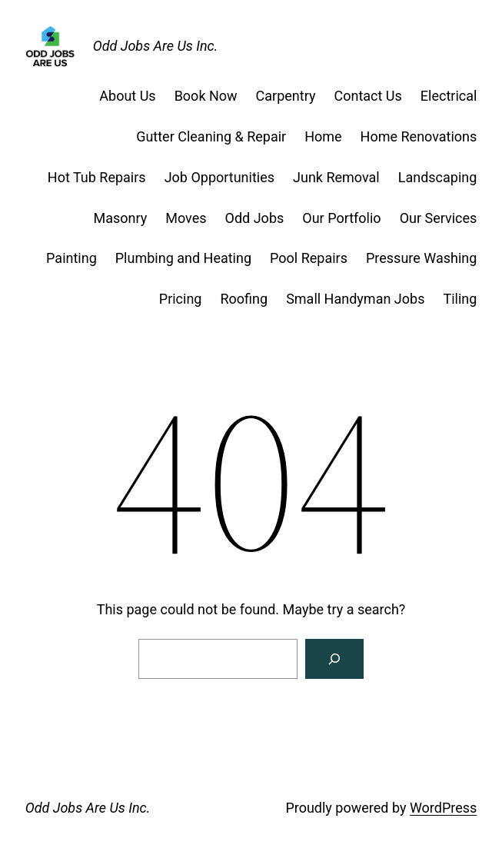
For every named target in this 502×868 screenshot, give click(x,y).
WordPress (443, 808)
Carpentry (286, 96)
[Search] (334, 659)
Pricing (181, 299)
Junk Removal (336, 177)
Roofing (244, 299)
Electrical (449, 96)
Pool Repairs (309, 258)
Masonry (120, 218)
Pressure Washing (421, 258)
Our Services (439, 218)
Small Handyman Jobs (355, 299)
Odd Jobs (255, 218)
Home (323, 136)
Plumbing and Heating (183, 258)
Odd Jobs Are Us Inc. (156, 46)
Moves (186, 218)
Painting (71, 258)
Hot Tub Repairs (97, 177)
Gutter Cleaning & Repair (211, 136)
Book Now (206, 96)
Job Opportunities (219, 177)
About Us (127, 96)
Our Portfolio (341, 218)
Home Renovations (419, 136)
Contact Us (367, 96)
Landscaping (438, 177)
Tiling (460, 299)
